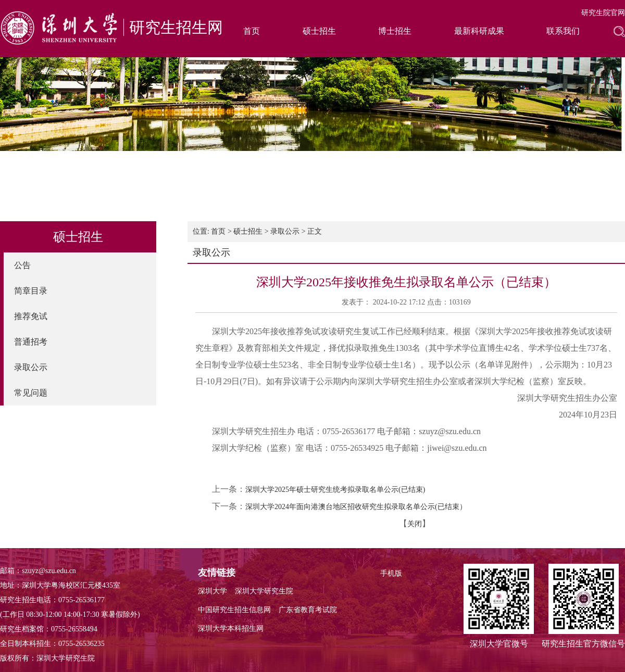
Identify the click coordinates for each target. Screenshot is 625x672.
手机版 (391, 573)
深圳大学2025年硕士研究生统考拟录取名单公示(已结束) (335, 490)
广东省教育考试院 (308, 610)
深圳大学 (213, 591)
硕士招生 (319, 31)
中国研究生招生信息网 (234, 610)
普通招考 (31, 342)
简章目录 (31, 291)
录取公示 (31, 367)
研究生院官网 (603, 13)
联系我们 (563, 31)
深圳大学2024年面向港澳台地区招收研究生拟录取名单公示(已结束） (356, 507)
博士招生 (395, 31)
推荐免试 (31, 316)
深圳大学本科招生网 (231, 629)
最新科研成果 (479, 31)
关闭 (415, 524)
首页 (252, 31)
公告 (22, 265)
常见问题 (31, 393)
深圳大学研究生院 (264, 591)
